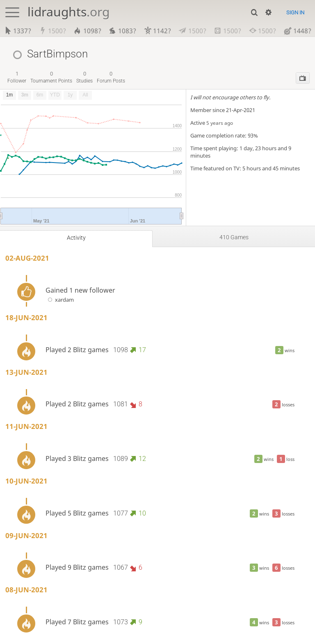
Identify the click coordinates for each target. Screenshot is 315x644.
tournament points (51, 77)
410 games (234, 237)
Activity (76, 238)
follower (17, 77)
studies (84, 77)
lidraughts (68, 12)
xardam (60, 300)
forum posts (111, 77)
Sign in (295, 13)
